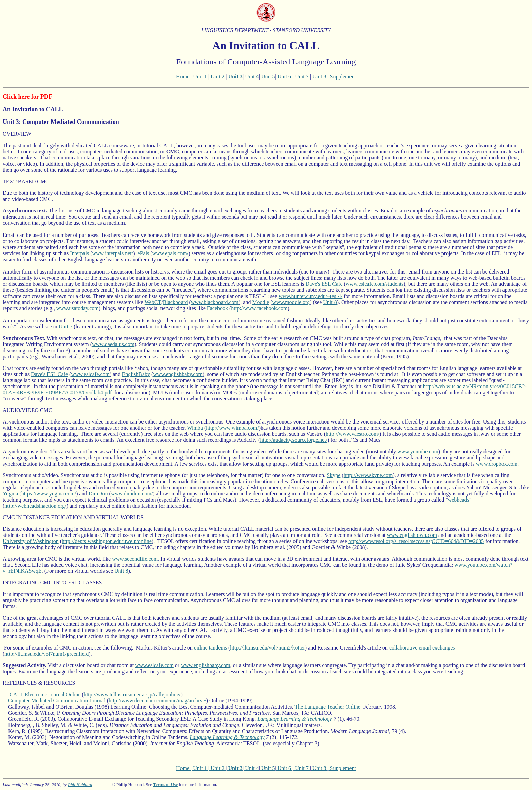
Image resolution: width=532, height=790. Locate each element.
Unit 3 (235, 77)
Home (183, 77)
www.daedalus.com (113, 344)
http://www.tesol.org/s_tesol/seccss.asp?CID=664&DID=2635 (416, 541)
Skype (334, 475)
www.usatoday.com (78, 308)
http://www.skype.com (368, 475)
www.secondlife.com (135, 559)
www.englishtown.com (412, 535)
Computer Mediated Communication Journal (57, 701)
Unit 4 (251, 77)
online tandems (211, 648)
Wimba (195, 428)
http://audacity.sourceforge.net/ (294, 440)
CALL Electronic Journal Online (45, 694)
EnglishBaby (136, 374)
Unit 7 (302, 77)
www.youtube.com (418, 452)
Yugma (10, 494)
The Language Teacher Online (327, 707)
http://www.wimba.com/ (232, 428)
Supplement (342, 77)
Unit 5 (267, 77)
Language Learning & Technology (294, 719)
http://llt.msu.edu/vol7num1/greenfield (46, 654)
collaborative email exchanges (422, 648)
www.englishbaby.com (178, 374)
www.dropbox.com (497, 464)
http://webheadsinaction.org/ (35, 506)
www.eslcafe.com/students (375, 284)
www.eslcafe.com (90, 374)
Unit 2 (217, 77)
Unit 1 (200, 77)
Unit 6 (284, 77)
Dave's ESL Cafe (324, 284)
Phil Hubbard (80, 784)
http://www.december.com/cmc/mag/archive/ (157, 701)
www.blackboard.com (215, 302)
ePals (144, 253)
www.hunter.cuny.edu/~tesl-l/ (310, 296)
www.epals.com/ (170, 253)
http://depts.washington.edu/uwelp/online (107, 541)
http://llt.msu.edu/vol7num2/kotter (267, 648)
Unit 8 (319, 77)
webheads (459, 500)
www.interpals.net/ (113, 253)
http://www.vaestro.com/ (353, 434)
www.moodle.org (291, 302)
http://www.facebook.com (259, 308)
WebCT (153, 302)
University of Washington (31, 541)
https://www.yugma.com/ (49, 494)
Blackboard (175, 302)
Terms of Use (165, 784)
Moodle (261, 302)
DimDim (98, 494)
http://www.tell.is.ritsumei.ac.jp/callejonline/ (132, 694)
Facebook (217, 308)
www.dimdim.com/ (132, 494)
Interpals (79, 253)
